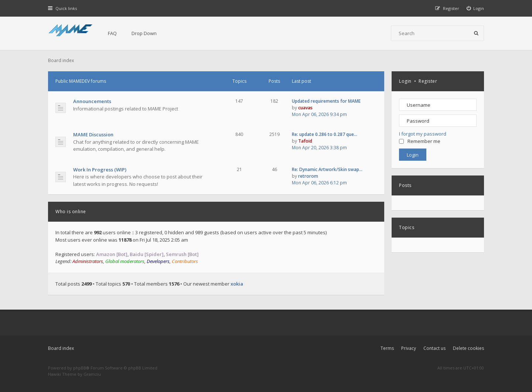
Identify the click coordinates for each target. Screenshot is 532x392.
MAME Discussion (93, 134)
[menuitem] (475, 8)
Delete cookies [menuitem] (468, 348)
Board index (61, 348)
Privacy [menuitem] (409, 348)
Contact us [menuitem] (434, 348)
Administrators (88, 261)
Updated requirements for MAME (326, 101)
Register (428, 81)
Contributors (185, 261)
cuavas (305, 108)
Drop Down (144, 33)
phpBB (80, 368)
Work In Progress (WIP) (100, 170)
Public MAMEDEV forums (81, 81)
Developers (158, 261)
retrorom (308, 176)
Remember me (420, 141)
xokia (237, 284)
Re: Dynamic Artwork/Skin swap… (327, 169)
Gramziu (92, 374)
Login (405, 81)
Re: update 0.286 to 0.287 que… (325, 134)
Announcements (92, 101)
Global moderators (125, 261)
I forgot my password (423, 134)
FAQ (112, 33)
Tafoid (305, 141)
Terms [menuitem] (387, 348)
